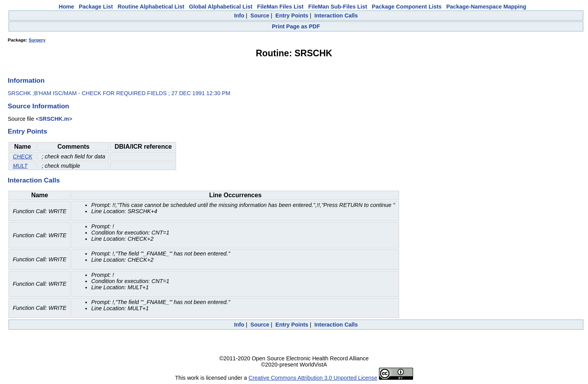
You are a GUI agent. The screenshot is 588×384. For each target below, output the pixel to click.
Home (66, 7)
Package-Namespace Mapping (486, 7)
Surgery (37, 40)
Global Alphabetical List (220, 7)
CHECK (22, 156)
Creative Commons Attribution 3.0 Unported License (313, 378)
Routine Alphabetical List (151, 7)
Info (239, 16)
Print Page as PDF (296, 26)
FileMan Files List (280, 7)
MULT (20, 166)
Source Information (38, 106)
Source (260, 16)
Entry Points (292, 16)
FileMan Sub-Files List (338, 7)
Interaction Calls (336, 16)
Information (26, 80)
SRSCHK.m (54, 119)
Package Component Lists (407, 7)
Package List (96, 7)
